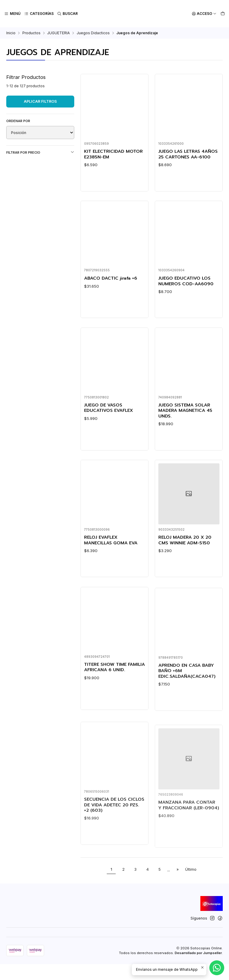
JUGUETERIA (58, 33)
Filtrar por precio (40, 152)
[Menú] (12, 14)
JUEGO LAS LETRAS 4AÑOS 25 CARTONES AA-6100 (184, 157)
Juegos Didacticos (93, 33)
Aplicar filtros (40, 101)
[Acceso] (204, 14)
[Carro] (223, 14)
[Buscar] (67, 14)
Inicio (11, 33)
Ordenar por (18, 121)
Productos (31, 33)
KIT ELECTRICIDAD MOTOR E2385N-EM (114, 154)
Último (191, 885)
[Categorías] (39, 14)
